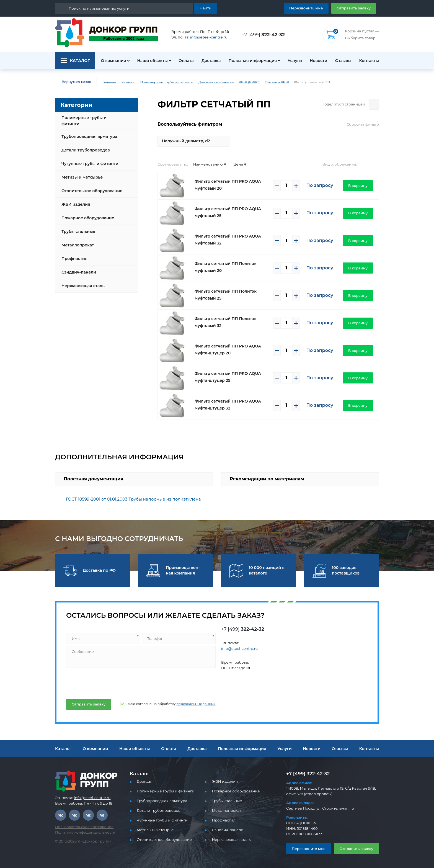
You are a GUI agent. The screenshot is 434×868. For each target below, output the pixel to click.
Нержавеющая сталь (81, 281)
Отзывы (343, 61)
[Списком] (375, 164)
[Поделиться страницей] (374, 104)
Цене (231, 164)
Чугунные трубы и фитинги (88, 159)
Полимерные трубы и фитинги (160, 82)
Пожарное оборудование (86, 213)
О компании (110, 61)
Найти (206, 8)
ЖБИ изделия (75, 200)
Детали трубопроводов (84, 146)
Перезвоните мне (306, 848)
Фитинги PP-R (260, 82)
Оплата (183, 61)
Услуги (292, 61)
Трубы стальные (78, 227)
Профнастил (74, 254)
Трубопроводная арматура (87, 132)
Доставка (209, 61)
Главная (105, 82)
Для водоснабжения (204, 82)
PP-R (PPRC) (234, 82)
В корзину (359, 185)
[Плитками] (365, 164)
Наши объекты (149, 61)
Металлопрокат (76, 241)
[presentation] (107, 682)
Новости (317, 61)
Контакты (370, 61)
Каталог (124, 82)
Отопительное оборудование (90, 186)
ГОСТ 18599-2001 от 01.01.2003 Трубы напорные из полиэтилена (129, 499)
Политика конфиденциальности (82, 832)
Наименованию (203, 164)
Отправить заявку (356, 8)
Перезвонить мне (313, 8)
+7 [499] (265, 34)
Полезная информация (250, 61)
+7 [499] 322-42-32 (306, 773)
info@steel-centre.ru (206, 37)
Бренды (143, 781)
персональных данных (184, 704)
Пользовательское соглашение (81, 827)
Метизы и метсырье (81, 173)
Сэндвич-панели (77, 268)
